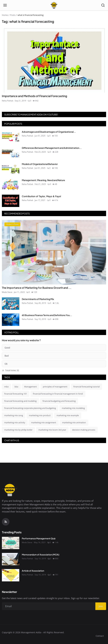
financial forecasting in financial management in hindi (58, 394)
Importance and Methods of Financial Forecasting (35, 96)
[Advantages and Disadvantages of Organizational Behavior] (11, 136)
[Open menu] (5, 5)
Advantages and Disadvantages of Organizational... (49, 132)
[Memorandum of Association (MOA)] (11, 559)
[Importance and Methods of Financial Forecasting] (54, 60)
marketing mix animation (74, 422)
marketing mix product (40, 415)
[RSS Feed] (6, 522)
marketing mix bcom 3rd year (52, 430)
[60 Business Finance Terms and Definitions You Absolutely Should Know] (11, 320)
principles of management (55, 387)
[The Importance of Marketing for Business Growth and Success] (54, 252)
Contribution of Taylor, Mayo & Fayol (41, 196)
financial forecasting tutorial (86, 387)
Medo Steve (7, 292)
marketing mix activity (15, 422)
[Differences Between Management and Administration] (11, 152)
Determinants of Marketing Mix (38, 299)
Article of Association (33, 571)
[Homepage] (54, 5)
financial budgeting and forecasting (59, 401)
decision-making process (84, 430)
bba (16, 387)
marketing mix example (68, 415)
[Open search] (103, 5)
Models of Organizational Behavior (40, 164)
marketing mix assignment (44, 422)
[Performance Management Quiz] (11, 543)
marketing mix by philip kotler (18, 430)
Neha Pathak (8, 101)
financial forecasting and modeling (20, 401)
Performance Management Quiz (39, 538)
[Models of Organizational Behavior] (11, 169)
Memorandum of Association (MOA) (41, 555)
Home (5, 15)
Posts (13, 15)
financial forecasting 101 (16, 394)
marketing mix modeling (73, 408)
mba (6, 387)
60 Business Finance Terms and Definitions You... (47, 315)
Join (101, 606)
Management (31, 387)
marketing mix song (14, 415)
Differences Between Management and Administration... (52, 148)
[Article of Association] (11, 575)
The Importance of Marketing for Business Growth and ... (37, 288)
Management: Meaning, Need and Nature (43, 180)
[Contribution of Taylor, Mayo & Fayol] (11, 201)
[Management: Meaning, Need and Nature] (11, 185)
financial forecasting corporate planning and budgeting (30, 408)
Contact (100, 636)
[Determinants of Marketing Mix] (11, 304)
